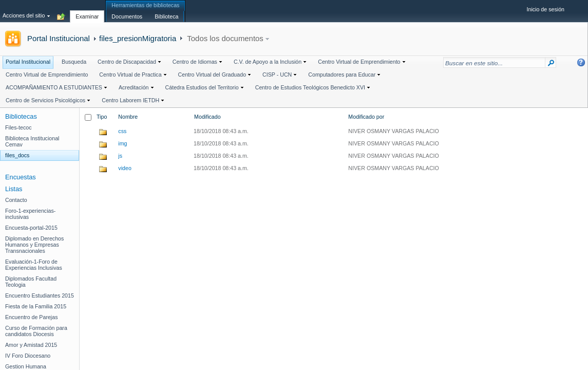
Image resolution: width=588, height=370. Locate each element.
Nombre (128, 117)
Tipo (102, 117)
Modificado (207, 117)
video (125, 168)
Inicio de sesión (546, 9)
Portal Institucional (59, 38)
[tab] (87, 11)
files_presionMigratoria (138, 38)
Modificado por (366, 117)
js (120, 156)
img (122, 143)
